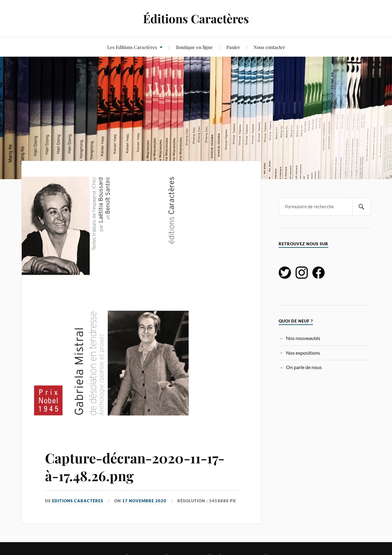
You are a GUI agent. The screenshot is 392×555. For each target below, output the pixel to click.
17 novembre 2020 (144, 501)
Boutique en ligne (194, 47)
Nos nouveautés (303, 338)
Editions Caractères (78, 501)
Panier (233, 47)
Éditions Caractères (196, 19)
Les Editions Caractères (132, 47)
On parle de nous (304, 367)
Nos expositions (303, 353)
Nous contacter (269, 47)
